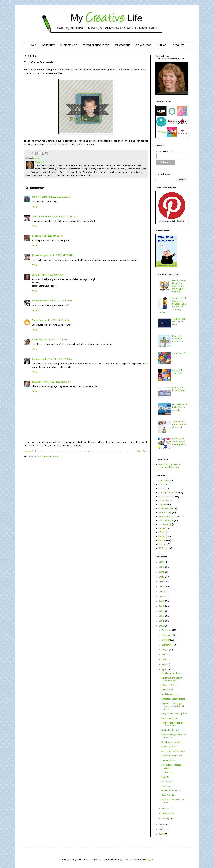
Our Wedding (165, 524)
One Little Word (166, 521)
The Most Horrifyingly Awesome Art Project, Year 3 (173, 706)
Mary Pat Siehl (40, 197)
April (164, 669)
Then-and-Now (168, 761)
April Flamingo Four (171, 695)
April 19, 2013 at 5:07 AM (60, 197)
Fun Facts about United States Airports (180, 407)
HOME (33, 45)
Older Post (142, 451)
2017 (162, 606)
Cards (161, 489)
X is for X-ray (167, 772)
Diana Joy (37, 340)
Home (87, 451)
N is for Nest (167, 782)
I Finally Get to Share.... (172, 673)
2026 (162, 562)
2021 (162, 587)
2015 (162, 616)
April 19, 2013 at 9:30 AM (60, 301)
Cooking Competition (169, 493)
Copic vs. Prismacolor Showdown (172, 679)
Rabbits (162, 537)
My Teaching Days (167, 517)
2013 (162, 626)
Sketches (163, 544)
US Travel (163, 548)
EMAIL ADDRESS (165, 151)
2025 (162, 567)
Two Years (166, 786)
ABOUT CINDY (48, 45)
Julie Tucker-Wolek (42, 217)
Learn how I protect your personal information (170, 466)
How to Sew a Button (171, 791)
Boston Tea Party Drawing (179, 389)
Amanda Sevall (40, 301)
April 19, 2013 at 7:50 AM (61, 255)
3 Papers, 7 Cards (170, 685)
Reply (35, 206)
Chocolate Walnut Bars (172, 756)
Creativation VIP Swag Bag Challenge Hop (179, 442)
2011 (162, 829)
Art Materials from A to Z (178, 372)
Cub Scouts (164, 501)
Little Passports (166, 509)
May (164, 665)
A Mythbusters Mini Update (174, 714)
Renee (35, 236)
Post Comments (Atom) (48, 457)
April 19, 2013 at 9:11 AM (53, 275)
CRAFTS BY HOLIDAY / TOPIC (96, 45)
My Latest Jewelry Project (173, 751)
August (165, 650)
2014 (162, 621)
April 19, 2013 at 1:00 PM (55, 340)
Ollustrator (127, 860)
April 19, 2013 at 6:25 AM (51, 236)
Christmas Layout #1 (171, 742)
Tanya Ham (38, 320)
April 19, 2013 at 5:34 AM (64, 217)
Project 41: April (169, 747)
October (166, 640)
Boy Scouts (164, 481)
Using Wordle (168, 795)
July (164, 655)
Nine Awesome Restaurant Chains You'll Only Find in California (179, 286)
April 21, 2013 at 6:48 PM (59, 382)
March (165, 809)
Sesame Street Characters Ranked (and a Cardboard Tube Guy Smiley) (172, 305)
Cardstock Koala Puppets (173, 699)
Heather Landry (40, 359)
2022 (162, 582)
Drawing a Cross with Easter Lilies (178, 339)
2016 (162, 611)
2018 (162, 601)
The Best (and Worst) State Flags (179, 322)
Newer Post (30, 451)
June (164, 660)
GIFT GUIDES (178, 45)
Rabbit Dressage (169, 718)
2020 (162, 592)
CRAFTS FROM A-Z (69, 45)
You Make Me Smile (170, 730)
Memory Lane (165, 513)
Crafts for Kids (165, 497)
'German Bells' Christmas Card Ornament (180, 425)
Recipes (162, 541)
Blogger (149, 860)
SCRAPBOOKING (122, 45)
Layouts (36, 158)
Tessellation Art (179, 353)
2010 (162, 834)
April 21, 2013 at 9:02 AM (61, 359)
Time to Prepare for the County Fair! (172, 724)
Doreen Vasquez (40, 255)
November (167, 635)
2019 (162, 597)
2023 (162, 577)
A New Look (167, 690)
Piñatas (162, 532)
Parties (162, 528)
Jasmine (36, 275)
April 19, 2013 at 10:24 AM (57, 320)
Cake (161, 485)
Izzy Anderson (39, 382)
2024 (162, 572)
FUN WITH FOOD (144, 45)
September (167, 645)
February (166, 814)
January (166, 818)
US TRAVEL (162, 45)
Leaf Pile (165, 777)
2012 (162, 825)
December (167, 630)
